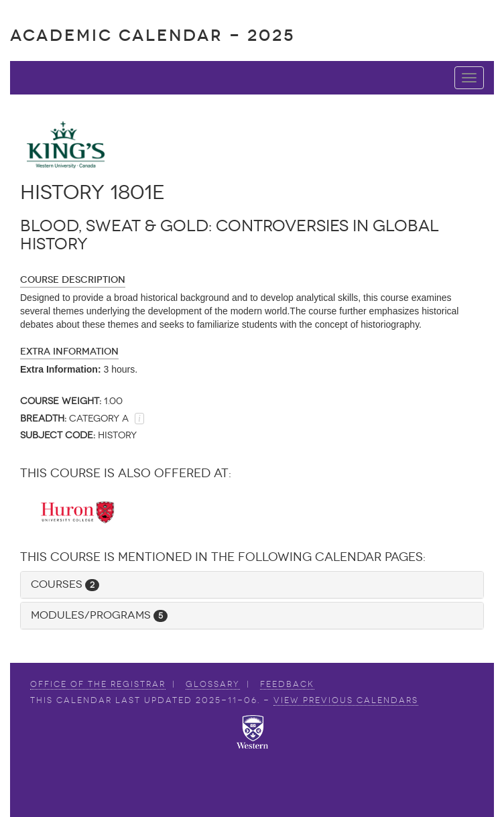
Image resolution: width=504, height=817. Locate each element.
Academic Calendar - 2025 (152, 35)
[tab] (252, 585)
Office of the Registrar (98, 684)
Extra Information (69, 352)
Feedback (287, 684)
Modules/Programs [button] (99, 615)
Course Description (73, 280)
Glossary (213, 684)
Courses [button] (65, 584)
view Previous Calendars (346, 700)
